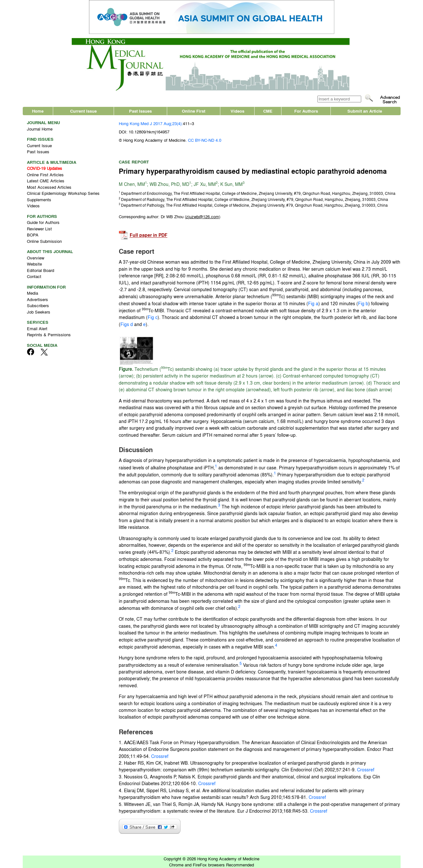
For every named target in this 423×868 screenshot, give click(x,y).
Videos (237, 111)
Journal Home (40, 129)
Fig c (153, 317)
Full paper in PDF (149, 235)
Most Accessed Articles (49, 187)
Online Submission (44, 241)
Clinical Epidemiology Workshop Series (63, 193)
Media (33, 293)
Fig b (363, 303)
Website (34, 264)
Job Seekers (39, 312)
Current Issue (83, 111)
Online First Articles (45, 175)
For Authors (306, 111)
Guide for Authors (43, 222)
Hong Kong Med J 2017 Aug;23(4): (151, 123)
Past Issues (140, 111)
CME (268, 111)
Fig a (313, 303)
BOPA (33, 235)
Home (38, 111)
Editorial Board (41, 270)
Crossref (160, 756)
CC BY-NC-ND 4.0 (205, 140)
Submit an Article (365, 111)
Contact (34, 276)
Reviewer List (39, 229)
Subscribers (38, 305)
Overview (36, 258)
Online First (194, 111)
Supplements (39, 199)
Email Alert (37, 328)
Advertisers (37, 299)
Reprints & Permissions (49, 334)
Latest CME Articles (46, 181)
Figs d (127, 324)
